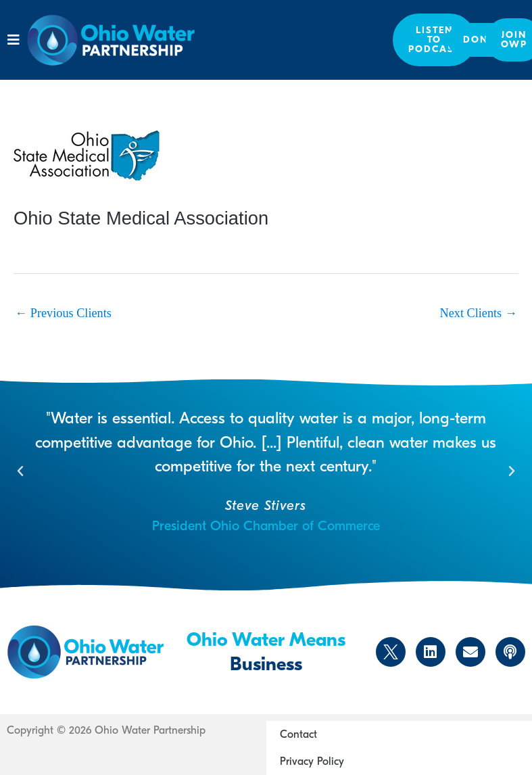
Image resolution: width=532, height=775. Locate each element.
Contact (298, 734)
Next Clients (479, 313)
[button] (13, 40)
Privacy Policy (312, 761)
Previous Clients (63, 313)
